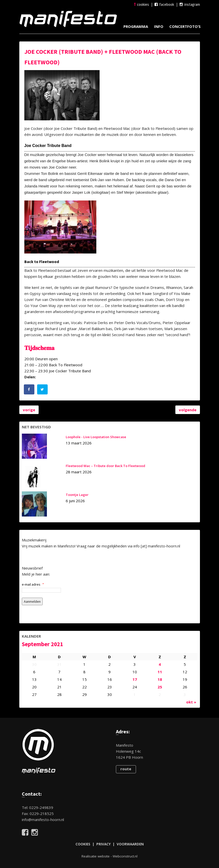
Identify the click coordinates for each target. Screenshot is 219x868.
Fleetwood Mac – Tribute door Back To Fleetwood (105, 466)
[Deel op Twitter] (43, 389)
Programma (136, 26)
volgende (188, 410)
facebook (164, 4)
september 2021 (42, 644)
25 (160, 687)
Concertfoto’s (185, 26)
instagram (190, 4)
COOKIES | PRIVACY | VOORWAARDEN (110, 844)
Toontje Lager (77, 495)
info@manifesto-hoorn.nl (43, 820)
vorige (29, 410)
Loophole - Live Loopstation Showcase (96, 437)
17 (135, 679)
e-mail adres (33, 584)
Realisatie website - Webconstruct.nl (109, 856)
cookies (142, 4)
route (126, 769)
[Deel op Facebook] (29, 389)
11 (160, 672)
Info (159, 26)
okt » (191, 702)
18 (160, 679)
